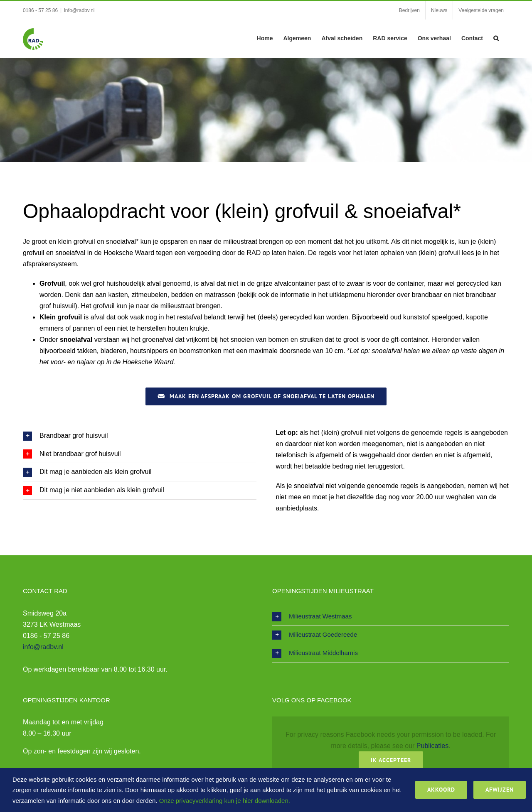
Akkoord (441, 790)
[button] (496, 37)
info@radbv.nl (79, 10)
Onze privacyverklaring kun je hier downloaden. (225, 801)
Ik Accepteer (391, 760)
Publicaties (432, 746)
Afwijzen (500, 790)
